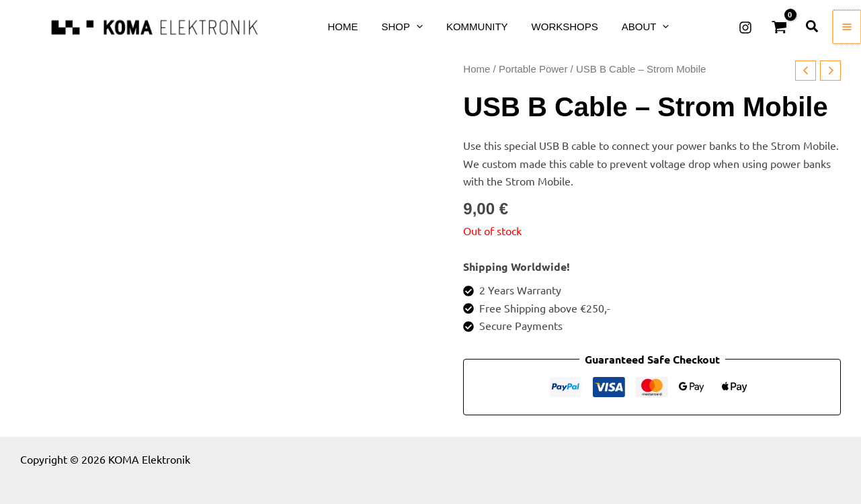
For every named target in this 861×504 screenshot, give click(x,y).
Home (477, 69)
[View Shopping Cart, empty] (780, 27)
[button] (402, 27)
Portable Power (533, 69)
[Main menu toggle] (848, 27)
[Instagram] (747, 28)
